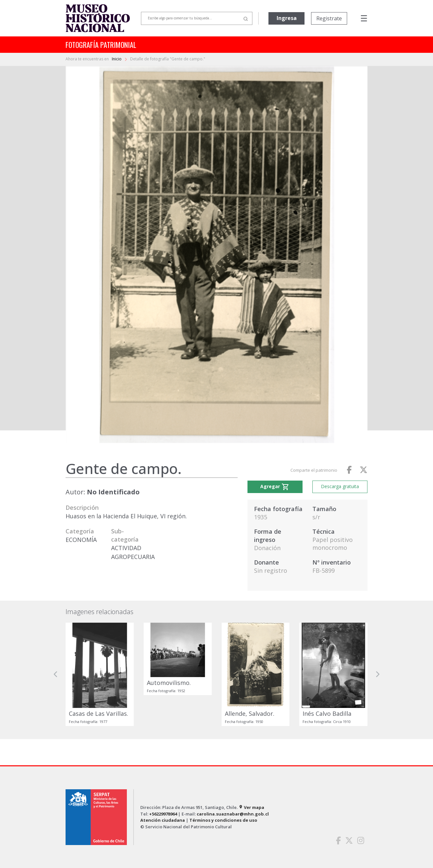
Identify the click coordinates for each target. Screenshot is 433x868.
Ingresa (287, 18)
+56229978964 (163, 814)
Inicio (117, 59)
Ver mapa (251, 807)
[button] (56, 674)
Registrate (329, 18)
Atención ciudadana (163, 820)
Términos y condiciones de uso (223, 820)
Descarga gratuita (340, 486)
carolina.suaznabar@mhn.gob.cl (233, 814)
